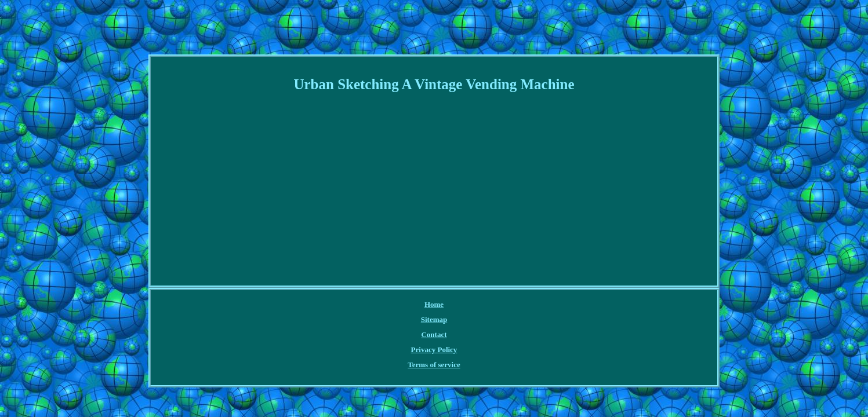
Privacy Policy (449, 305)
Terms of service (509, 305)
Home (333, 305)
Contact (402, 305)
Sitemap (366, 305)
